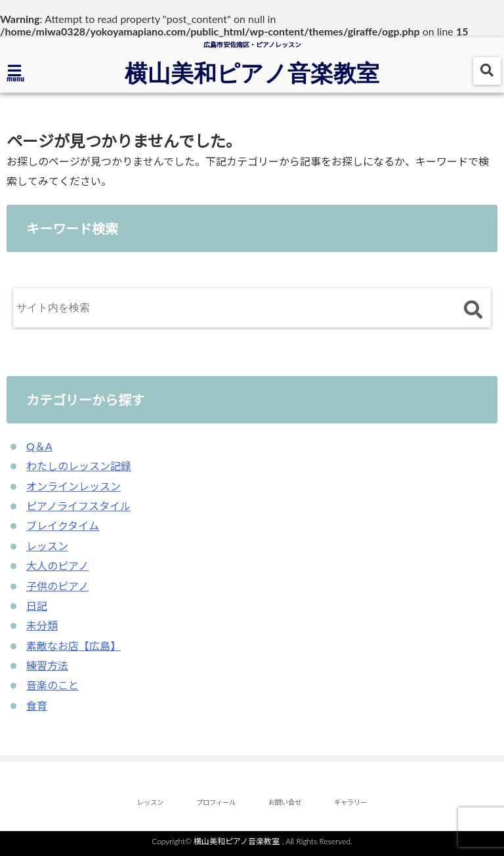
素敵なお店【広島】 (73, 646)
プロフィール (216, 802)
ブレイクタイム (63, 525)
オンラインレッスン (73, 486)
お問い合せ (285, 802)
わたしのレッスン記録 (79, 466)
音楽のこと (52, 685)
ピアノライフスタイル (78, 506)
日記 (37, 606)
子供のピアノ (57, 586)
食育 (37, 705)
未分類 (42, 625)
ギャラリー (350, 802)
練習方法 (47, 665)
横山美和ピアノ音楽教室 (252, 72)
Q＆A (39, 446)
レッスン (47, 546)
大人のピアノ (57, 566)
